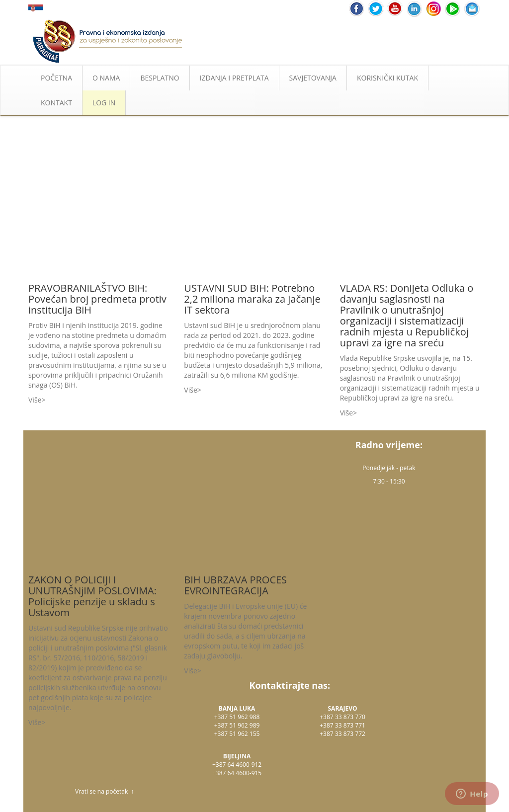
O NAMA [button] (106, 78)
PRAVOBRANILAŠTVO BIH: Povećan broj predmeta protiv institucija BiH (97, 299)
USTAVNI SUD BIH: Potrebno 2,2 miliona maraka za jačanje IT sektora (252, 299)
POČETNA (56, 78)
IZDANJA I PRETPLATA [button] (234, 78)
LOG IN (104, 103)
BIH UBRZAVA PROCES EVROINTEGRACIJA (235, 585)
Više (35, 400)
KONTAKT (56, 103)
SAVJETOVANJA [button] (313, 78)
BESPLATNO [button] (160, 78)
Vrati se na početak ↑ (104, 791)
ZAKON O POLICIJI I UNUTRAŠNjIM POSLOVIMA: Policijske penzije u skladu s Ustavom (92, 596)
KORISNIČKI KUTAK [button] (387, 78)
